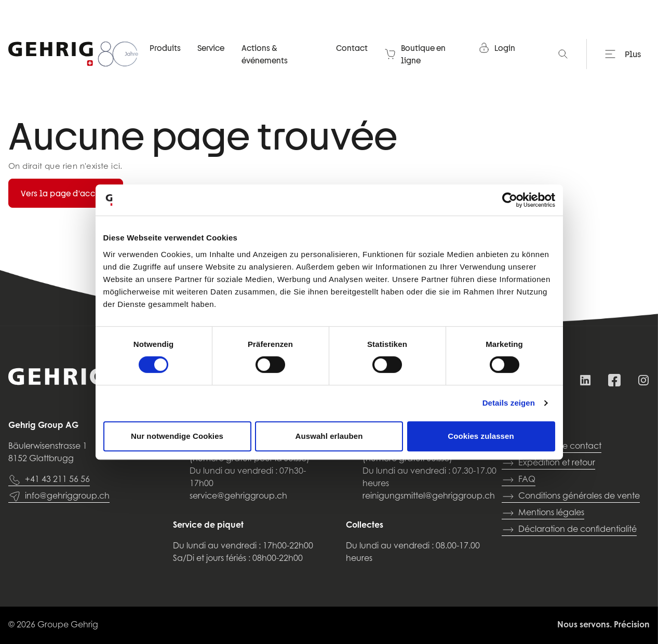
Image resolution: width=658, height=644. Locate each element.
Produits (165, 49)
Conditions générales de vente (571, 497)
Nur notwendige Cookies (177, 436)
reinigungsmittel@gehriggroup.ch (429, 497)
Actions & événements (265, 55)
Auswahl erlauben (329, 436)
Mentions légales (543, 513)
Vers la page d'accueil (66, 193)
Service (211, 49)
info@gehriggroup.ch (59, 497)
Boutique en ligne (415, 55)
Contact (352, 49)
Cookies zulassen (481, 436)
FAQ (519, 480)
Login (496, 49)
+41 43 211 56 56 (49, 480)
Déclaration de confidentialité (569, 530)
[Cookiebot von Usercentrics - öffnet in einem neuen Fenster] (510, 200)
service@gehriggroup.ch (238, 497)
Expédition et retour (548, 463)
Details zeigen (509, 403)
